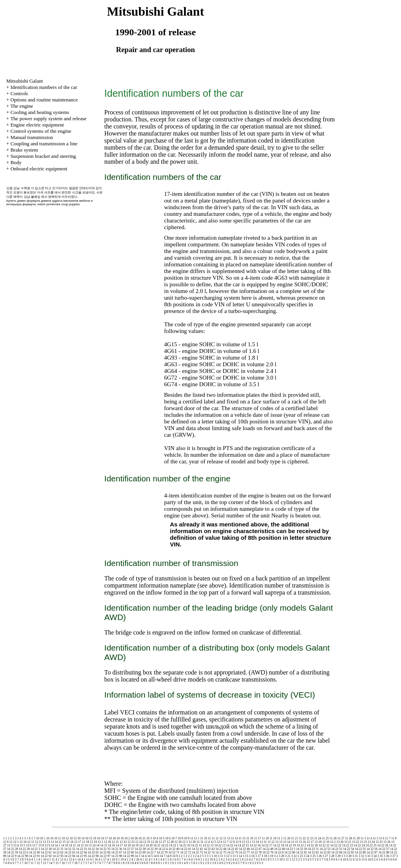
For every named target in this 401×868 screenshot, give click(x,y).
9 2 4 (218, 863)
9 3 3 (260, 863)
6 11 (349, 860)
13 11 (263, 842)
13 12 (271, 842)
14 (52, 845)
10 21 (142, 838)
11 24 (318, 838)
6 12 (356, 860)
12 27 (162, 842)
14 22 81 (302, 853)
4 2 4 (231, 860)
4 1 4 (159, 860)
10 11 (58, 838)
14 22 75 (221, 853)
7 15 (56, 863)
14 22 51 (313, 849)
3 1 (209, 856)
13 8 (41, 845)
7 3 (85, 863)
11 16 (250, 838)
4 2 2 (217, 860)
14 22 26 (383, 845)
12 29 (178, 842)
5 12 (292, 860)
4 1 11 (51, 860)
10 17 (105, 838)
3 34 (374, 856)
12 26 (154, 842)
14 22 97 (105, 856)
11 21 (294, 838)
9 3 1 (246, 863)
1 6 (29, 838)
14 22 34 (93, 849)
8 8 (153, 863)
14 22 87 (372, 853)
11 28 (349, 838)
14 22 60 (34, 853)
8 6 (144, 863)
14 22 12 (208, 845)
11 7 (388, 838)
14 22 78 (256, 853)
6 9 (12, 863)
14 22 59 (13, 853)
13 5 (22, 845)
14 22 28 (13, 849)
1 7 (33, 838)
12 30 (192, 842)
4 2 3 (224, 860)
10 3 (149, 838)
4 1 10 (42, 860)
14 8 (169, 856)
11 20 (287, 838)
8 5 (139, 863)
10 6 (168, 838)
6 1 (338, 860)
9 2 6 (232, 863)
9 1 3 (175, 863)
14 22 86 (360, 853)
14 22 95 (81, 856)
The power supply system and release (48, 118)
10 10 (50, 838)
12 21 (115, 842)
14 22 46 (244, 849)
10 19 (120, 838)
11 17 (258, 838)
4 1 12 (60, 860)
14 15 (104, 845)
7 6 (99, 863)
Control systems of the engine (41, 131)
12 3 (185, 842)
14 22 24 (359, 845)
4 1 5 (166, 860)
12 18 (85, 842)
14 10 (65, 845)
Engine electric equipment (37, 125)
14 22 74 (209, 853)
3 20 (282, 856)
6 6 (392, 860)
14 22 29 (24, 849)
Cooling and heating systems (40, 112)
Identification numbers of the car (44, 87)
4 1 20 (135, 860)
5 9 (331, 860)
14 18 (127, 845)
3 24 (307, 856)
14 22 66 (105, 853)
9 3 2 (253, 863)
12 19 (93, 842)
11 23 (310, 838)
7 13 (43, 863)
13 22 (356, 842)
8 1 (120, 863)
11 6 (382, 838)
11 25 (325, 838)
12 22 (123, 842)
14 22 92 (46, 856)
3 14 (239, 856)
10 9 (187, 838)
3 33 (368, 856)
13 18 (318, 842)
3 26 (319, 856)
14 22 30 (46, 849)
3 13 (233, 856)
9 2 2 (204, 863)
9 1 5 (190, 863)
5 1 (275, 860)
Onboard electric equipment (39, 169)
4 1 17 (103, 860)
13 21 (348, 842)
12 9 (238, 842)
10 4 (155, 838)
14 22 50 (302, 849)
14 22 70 (162, 853)
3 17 (258, 856)
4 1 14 (77, 860)
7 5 (94, 863)
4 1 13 (68, 860)
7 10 (25, 863)
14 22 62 (58, 853)
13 (243, 842)
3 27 (325, 856)
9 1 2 (168, 863)
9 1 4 (182, 863)
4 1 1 (34, 860)
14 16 (112, 845)
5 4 (307, 860)
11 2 (280, 838)
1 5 (24, 838)
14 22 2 (301, 845)
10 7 (174, 838)
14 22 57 (384, 849)
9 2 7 (239, 863)
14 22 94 (70, 856)
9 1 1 (161, 863)
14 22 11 (197, 845)
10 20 (134, 838)
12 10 (23, 842)
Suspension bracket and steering (43, 156)
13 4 (16, 845)
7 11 (31, 863)
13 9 (47, 845)
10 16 (97, 838)
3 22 (294, 856)
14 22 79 (268, 853)
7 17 (69, 863)
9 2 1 (197, 863)
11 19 (273, 838)
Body (16, 162)
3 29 (338, 856)
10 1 (43, 838)
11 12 (219, 838)
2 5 (202, 856)
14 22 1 (174, 845)
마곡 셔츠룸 (45, 193)
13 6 (29, 845)
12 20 (107, 842)
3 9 (26, 860)
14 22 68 (128, 853)
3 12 (227, 856)
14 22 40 (174, 849)
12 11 (31, 842)
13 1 (248, 842)
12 (11, 842)
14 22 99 (128, 856)
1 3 (14, 838)
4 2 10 (209, 860)
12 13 (46, 842)
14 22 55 (360, 849)
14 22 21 (324, 845)
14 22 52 (325, 849)
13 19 (326, 842)
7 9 (113, 863)
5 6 (316, 860)
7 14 (50, 863)
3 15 (246, 856)
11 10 (204, 838)
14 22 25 (371, 845)
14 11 (72, 845)
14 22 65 (93, 853)
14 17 (119, 845)
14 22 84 (337, 853)
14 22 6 (23, 853)
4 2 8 (259, 860)
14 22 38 (140, 849)
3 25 (313, 856)
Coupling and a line (44, 144)
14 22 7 (151, 853)
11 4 (369, 838)
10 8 (181, 838)
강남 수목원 (22, 188)
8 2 (125, 863)
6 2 (374, 860)
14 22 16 (255, 845)
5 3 (302, 860)
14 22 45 (233, 849)
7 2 (80, 863)
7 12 (37, 863)
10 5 (162, 838)
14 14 (96, 845)
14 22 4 (163, 849)
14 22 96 (93, 856)
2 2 (188, 856)
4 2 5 (238, 860)
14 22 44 (221, 849)
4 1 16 (94, 860)
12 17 (78, 842)
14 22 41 (186, 849)
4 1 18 (111, 860)
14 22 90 (23, 856)
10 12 (65, 838)
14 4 (144, 856)
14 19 (135, 845)
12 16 (70, 842)
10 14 (81, 838)
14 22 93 (58, 856)
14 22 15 (243, 845)
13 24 (371, 842)
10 (38, 838)
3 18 (264, 856)
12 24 (139, 842)
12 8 (232, 842)
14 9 (175, 856)
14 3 (137, 856)
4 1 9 (194, 860)
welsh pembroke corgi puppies (59, 204)
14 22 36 (117, 849)
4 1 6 (173, 860)
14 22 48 (268, 849)
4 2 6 (245, 860)
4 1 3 (152, 860)
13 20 (340, 842)
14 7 (163, 856)
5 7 (321, 860)
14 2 (142, 845)
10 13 (73, 838)
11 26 (333, 838)
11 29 (356, 838)
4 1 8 (187, 860)
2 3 (192, 856)
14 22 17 (267, 845)
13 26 (387, 842)
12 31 (200, 842)
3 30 (349, 856)
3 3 (343, 856)
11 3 (363, 838)
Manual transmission (32, 137)
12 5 (213, 842)
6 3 (378, 860)
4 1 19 (120, 860)
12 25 (146, 842)
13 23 (363, 842)
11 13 (227, 838)
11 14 (235, 838)
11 (192, 838)
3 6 (12, 860)
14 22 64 (81, 853)
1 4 (19, 838)
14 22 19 (290, 845)
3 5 (7, 860)
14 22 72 (186, 853)
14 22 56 (372, 849)
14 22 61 (46, 853)
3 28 (332, 856)
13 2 (333, 842)
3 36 (387, 856)
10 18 (112, 838)
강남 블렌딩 (32, 197)
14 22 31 (58, 849)
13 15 (294, 842)
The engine (22, 106)
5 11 (286, 860)
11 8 (394, 838)
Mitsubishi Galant (25, 81)
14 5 (150, 856)
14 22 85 (349, 853)
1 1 (5, 838)
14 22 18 (278, 845)
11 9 (6, 842)
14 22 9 (12, 856)
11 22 (302, 838)
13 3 (10, 845)
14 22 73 (197, 853)
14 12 (80, 845)
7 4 (90, 863)
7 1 (19, 863)
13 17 (310, 842)
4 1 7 (180, 860)
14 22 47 (256, 849)
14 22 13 (220, 845)
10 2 (127, 838)
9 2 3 (211, 863)
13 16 (302, 842)
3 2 (276, 856)
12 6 (219, 842)
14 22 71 (174, 853)
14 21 (157, 845)
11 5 (376, 838)
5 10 (280, 860)
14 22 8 (279, 853)
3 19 (271, 856)
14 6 (156, 856)
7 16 (62, 863)
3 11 (220, 856)
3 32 (361, 856)
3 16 (252, 856)
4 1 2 (128, 860)
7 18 (75, 863)
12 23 (131, 842)
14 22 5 (291, 849)
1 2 (10, 838)
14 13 (88, 845)
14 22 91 (34, 856)
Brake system (24, 150)
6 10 (343, 860)
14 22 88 (384, 853)
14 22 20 (312, 845)
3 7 (17, 860)
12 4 (207, 842)
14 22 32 (70, 849)
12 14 (54, 842)
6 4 (383, 860)
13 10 (255, 842)
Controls (19, 93)
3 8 (22, 860)
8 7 (148, 863)
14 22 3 (35, 849)
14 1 (58, 845)
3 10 (214, 856)
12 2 (100, 842)
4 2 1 (201, 860)
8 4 (134, 863)
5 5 (312, 860)
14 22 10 (185, 845)
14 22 (165, 845)
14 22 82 (313, 853)
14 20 (149, 845)
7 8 (108, 863)
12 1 (16, 842)
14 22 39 (152, 849)
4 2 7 (252, 860)
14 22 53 (337, 849)
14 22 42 (197, 849)
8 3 (130, 863)
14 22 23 (347, 845)
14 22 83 (325, 853)
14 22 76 (233, 853)
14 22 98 (117, 856)
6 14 (368, 860)
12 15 (62, 842)
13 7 (35, 845)
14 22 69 (140, 853)
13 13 (279, 842)
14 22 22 (336, 845)
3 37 (393, 856)
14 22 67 (117, 853)
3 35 (380, 856)
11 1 (197, 838)
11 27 (341, 838)
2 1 (183, 856)
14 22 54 (349, 849)
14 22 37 (128, 849)
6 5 (388, 860)
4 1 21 (144, 860)
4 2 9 (266, 860)
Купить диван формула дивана (29, 201)
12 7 (226, 842)
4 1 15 (85, 860)
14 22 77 (244, 853)
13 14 (287, 842)
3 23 (300, 856)
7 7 (104, 863)
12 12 (38, 842)
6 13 (362, 860)
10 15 (89, 838)
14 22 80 (290, 853)
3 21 (288, 856)
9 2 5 (225, 863)
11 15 (242, 838)
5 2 (298, 860)
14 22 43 (209, 849)
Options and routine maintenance (44, 100)
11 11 (211, 838)
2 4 (197, 856)
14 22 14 (231, 845)
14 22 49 (280, 849)
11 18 (265, 838)
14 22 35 (105, 849)
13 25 (379, 842)
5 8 (326, 860)
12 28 (170, 842)
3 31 (355, 856)
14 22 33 (81, 849)
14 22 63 (70, 853)
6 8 (7, 863)
